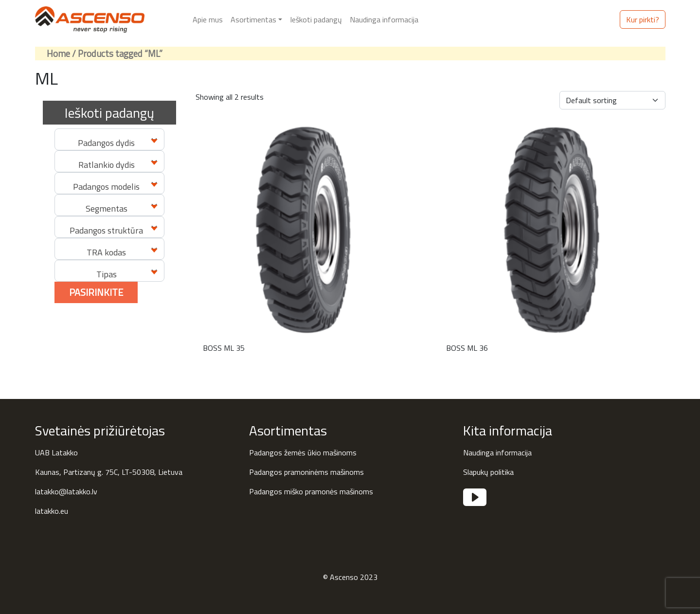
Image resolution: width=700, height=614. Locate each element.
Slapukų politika (488, 472)
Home (58, 54)
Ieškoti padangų (316, 19)
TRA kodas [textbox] (106, 252)
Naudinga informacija (384, 19)
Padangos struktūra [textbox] (106, 230)
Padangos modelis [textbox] (106, 187)
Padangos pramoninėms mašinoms (306, 472)
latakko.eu (52, 511)
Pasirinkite (96, 292)
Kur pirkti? (643, 19)
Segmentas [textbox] (107, 208)
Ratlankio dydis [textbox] (107, 165)
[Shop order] (612, 100)
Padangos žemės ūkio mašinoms (303, 452)
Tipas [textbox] (107, 274)
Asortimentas (253, 19)
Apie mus (208, 19)
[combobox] (109, 139)
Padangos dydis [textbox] (106, 143)
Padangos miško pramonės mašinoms (311, 491)
